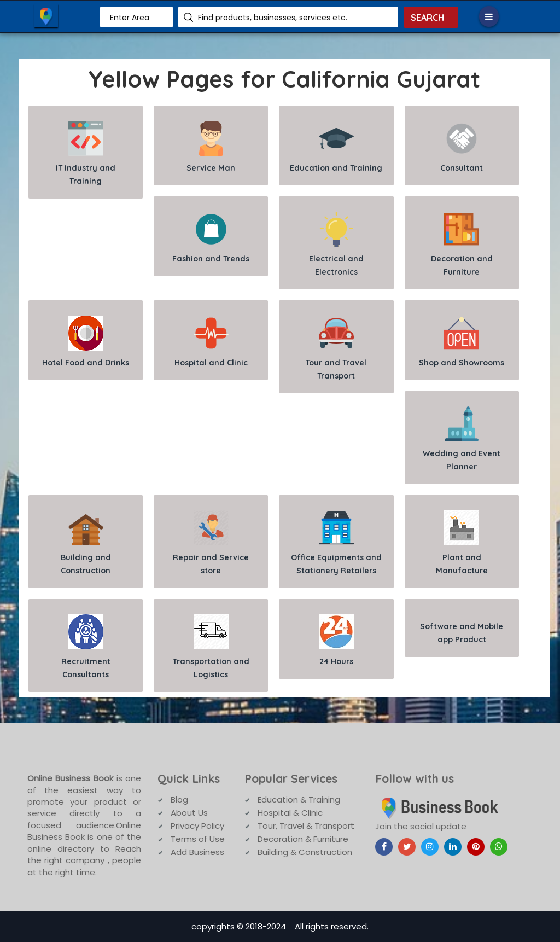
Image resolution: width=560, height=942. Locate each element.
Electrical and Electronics (336, 244)
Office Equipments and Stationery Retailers (336, 543)
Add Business (197, 852)
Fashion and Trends (211, 238)
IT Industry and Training (86, 153)
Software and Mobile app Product (462, 633)
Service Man (211, 147)
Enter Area (130, 18)
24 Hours (336, 640)
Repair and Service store (211, 543)
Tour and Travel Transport (336, 348)
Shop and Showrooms (462, 342)
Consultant (462, 147)
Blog (179, 799)
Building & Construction (305, 852)
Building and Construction (86, 543)
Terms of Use (198, 839)
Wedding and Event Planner (462, 439)
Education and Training (336, 147)
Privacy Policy (197, 826)
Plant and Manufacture (462, 543)
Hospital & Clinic (290, 813)
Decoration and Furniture (462, 244)
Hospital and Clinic (211, 342)
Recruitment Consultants (86, 647)
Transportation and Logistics (211, 647)
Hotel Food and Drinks (86, 342)
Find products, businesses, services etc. (273, 18)
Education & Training (299, 799)
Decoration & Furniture (303, 839)
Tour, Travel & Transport (306, 826)
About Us (189, 813)
